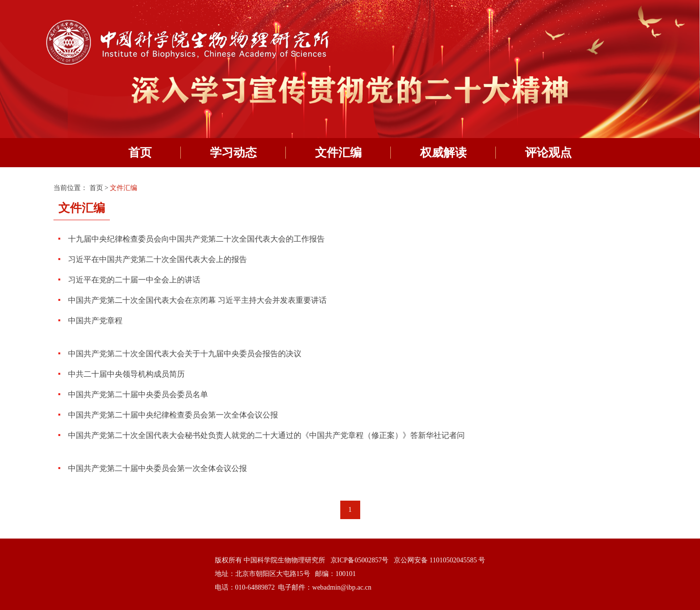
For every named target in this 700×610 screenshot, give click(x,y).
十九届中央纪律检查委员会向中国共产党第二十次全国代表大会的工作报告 (196, 239)
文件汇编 (338, 153)
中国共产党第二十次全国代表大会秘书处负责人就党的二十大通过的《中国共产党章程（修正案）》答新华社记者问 (266, 435)
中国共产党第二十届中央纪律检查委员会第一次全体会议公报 (173, 415)
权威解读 (443, 153)
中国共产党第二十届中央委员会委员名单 (138, 394)
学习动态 (233, 153)
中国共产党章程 (95, 321)
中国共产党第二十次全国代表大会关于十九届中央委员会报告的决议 (185, 354)
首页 (140, 153)
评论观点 (548, 153)
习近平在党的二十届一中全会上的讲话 (134, 280)
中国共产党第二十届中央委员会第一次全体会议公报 (157, 468)
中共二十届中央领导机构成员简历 (126, 374)
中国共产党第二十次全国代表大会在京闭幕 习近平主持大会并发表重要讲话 (197, 300)
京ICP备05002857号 (360, 560)
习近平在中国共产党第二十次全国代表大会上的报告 (157, 259)
